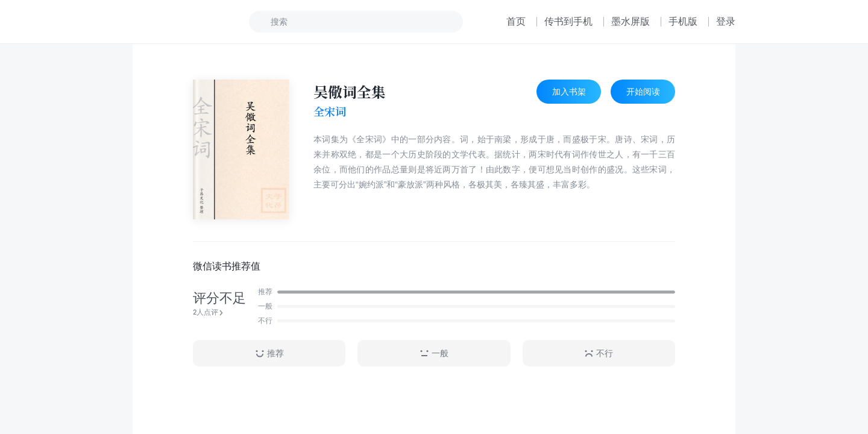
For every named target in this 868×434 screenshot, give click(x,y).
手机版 (683, 21)
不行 (599, 354)
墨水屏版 (631, 21)
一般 (434, 354)
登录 (726, 21)
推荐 (269, 354)
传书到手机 (568, 21)
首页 (516, 21)
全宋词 (330, 112)
